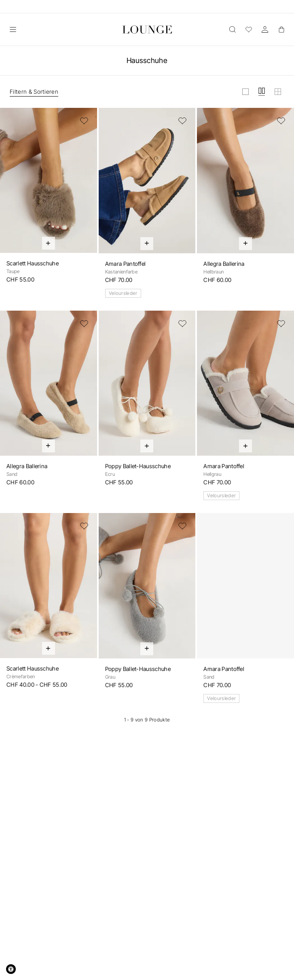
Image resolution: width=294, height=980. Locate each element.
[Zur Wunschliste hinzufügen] (84, 121)
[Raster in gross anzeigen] (245, 92)
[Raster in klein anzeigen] (278, 92)
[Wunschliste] (249, 29)
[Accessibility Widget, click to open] (11, 969)
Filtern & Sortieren (34, 91)
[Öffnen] (13, 29)
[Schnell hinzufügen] (49, 243)
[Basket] (281, 29)
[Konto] (265, 29)
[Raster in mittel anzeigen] (262, 92)
